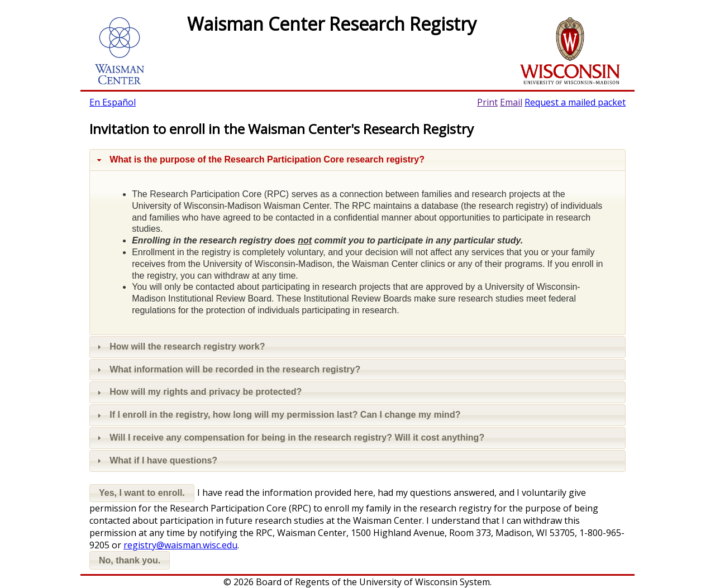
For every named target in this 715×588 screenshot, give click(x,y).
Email (511, 102)
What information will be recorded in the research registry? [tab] (227, 369)
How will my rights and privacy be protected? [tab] (198, 392)
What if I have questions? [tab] (156, 460)
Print (487, 102)
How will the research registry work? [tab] (180, 346)
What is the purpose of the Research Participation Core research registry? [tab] (259, 159)
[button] (142, 493)
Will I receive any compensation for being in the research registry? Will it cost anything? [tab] (289, 438)
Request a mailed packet (575, 102)
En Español (113, 102)
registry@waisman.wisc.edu (180, 545)
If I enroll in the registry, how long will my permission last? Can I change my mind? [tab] (277, 415)
